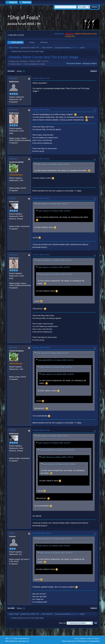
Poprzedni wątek (74, 63)
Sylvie (82, 48)
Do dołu (11, 71)
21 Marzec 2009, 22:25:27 (41, 255)
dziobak (13, 78)
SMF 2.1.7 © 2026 (11, 638)
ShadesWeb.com (24, 641)
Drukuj (94, 71)
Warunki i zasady (86, 638)
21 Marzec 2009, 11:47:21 (41, 78)
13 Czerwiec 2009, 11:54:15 (42, 533)
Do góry (11, 608)
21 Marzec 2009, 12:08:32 (41, 110)
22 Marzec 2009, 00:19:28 (41, 430)
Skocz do (62, 623)
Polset (12, 198)
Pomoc (77, 638)
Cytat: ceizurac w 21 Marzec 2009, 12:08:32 (53, 164)
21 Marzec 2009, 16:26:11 (41, 198)
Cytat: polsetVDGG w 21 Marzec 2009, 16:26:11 (54, 260)
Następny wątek (90, 63)
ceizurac (14, 110)
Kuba (12, 533)
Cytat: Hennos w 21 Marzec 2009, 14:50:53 (52, 204)
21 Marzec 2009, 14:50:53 (41, 159)
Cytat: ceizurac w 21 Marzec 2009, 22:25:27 (53, 353)
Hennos (13, 159)
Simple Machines (24, 638)
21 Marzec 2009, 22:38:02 (41, 347)
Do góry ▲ (96, 638)
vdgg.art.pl (69, 34)
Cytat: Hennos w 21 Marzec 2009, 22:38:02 (52, 436)
